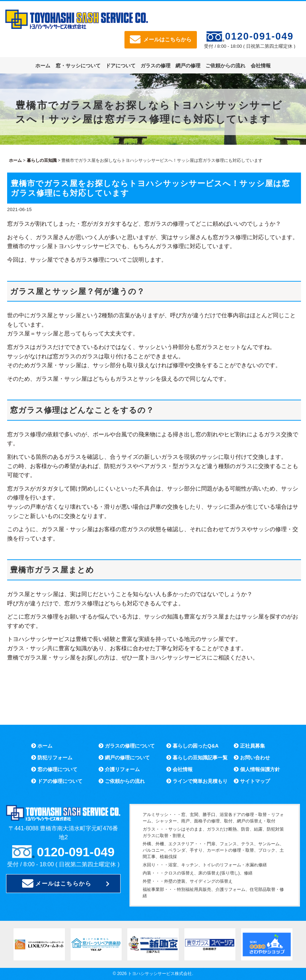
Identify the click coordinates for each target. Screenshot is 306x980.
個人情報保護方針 (257, 769)
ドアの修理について (57, 781)
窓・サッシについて (78, 66)
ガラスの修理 (155, 66)
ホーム (43, 66)
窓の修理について (54, 769)
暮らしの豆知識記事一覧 (197, 758)
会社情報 (261, 66)
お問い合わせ (252, 758)
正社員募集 (249, 746)
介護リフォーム (119, 769)
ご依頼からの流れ (225, 66)
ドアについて (121, 66)
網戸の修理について (124, 758)
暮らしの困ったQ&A (192, 746)
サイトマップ (252, 781)
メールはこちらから (161, 40)
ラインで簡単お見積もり (197, 781)
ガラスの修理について (127, 746)
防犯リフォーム (52, 758)
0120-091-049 (259, 36)
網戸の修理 (188, 66)
